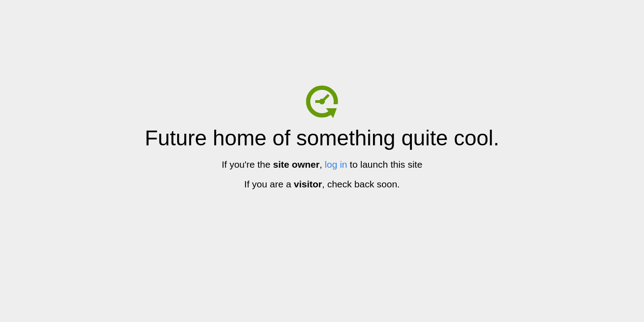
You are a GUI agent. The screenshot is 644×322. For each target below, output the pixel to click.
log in (336, 164)
